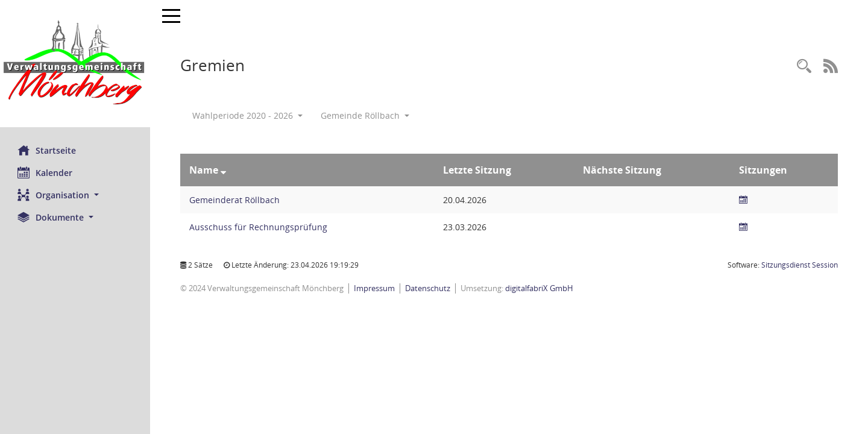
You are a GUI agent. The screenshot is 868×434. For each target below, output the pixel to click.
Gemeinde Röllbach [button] (366, 115)
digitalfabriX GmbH (540, 288)
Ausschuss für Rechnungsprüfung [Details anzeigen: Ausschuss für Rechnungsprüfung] (259, 227)
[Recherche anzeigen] (804, 67)
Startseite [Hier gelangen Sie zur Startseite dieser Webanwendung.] (47, 150)
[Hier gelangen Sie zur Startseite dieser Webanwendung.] (75, 64)
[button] (75, 195)
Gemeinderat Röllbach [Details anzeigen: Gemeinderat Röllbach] (235, 200)
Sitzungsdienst (800, 265)
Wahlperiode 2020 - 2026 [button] (248, 115)
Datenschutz (428, 288)
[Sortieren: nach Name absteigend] (224, 170)
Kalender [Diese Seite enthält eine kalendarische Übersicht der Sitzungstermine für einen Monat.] (46, 172)
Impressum (375, 288)
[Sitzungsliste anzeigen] (744, 200)
